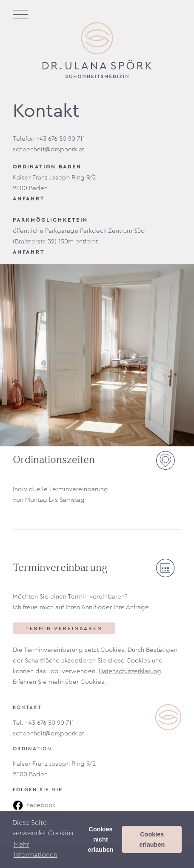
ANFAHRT (29, 199)
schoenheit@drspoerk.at (48, 733)
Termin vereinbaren (64, 628)
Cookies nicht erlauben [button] (101, 839)
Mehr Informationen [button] (36, 850)
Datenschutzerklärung (130, 671)
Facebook (34, 805)
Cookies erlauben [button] (152, 839)
